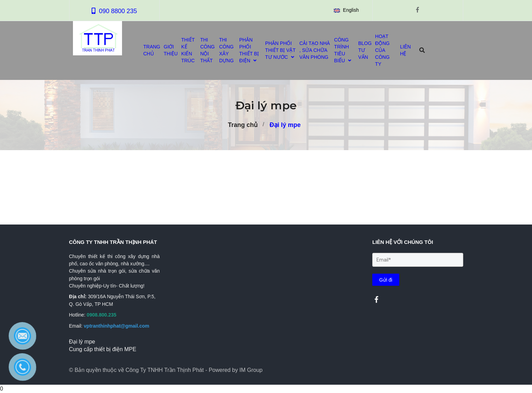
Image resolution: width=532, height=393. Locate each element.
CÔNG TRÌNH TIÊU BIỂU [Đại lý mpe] (343, 50)
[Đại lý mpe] (376, 300)
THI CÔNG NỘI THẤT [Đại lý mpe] (207, 50)
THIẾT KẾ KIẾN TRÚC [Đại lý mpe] (188, 50)
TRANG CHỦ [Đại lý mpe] (152, 50)
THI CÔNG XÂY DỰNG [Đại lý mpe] (226, 50)
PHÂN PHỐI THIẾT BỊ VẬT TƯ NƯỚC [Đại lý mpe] (280, 50)
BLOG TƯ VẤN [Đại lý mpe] (365, 50)
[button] (348, 10)
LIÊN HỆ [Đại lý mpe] (405, 50)
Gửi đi (386, 280)
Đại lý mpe (285, 125)
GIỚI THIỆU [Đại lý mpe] (171, 50)
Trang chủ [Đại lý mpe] (243, 125)
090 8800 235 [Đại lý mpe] (118, 11)
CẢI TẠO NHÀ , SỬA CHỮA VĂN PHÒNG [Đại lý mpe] (315, 50)
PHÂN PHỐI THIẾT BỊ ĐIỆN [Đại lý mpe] (249, 50)
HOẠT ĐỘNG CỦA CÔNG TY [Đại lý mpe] (382, 50)
